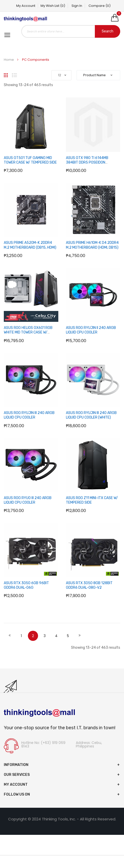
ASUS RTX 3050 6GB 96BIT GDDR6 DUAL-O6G (26, 585)
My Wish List (53, 6)
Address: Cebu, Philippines (89, 744)
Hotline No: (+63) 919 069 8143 (43, 744)
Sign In (77, 6)
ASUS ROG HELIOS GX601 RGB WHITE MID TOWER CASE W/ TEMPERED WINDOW (28, 332)
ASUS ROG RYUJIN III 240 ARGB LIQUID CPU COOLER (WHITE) (91, 415)
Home (9, 60)
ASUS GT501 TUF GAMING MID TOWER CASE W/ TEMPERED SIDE (30, 160)
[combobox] (71, 31)
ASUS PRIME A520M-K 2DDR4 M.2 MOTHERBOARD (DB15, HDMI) (30, 245)
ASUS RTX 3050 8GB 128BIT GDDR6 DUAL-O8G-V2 (89, 585)
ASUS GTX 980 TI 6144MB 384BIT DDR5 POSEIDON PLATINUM (87, 162)
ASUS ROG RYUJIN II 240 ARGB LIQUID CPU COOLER (91, 330)
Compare (100, 6)
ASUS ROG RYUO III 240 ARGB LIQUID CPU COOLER (28, 500)
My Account (26, 6)
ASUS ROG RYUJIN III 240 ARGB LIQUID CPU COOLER (29, 415)
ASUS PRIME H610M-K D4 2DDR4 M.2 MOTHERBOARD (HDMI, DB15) (92, 245)
